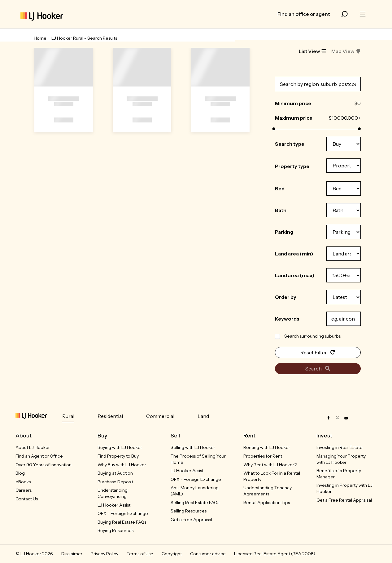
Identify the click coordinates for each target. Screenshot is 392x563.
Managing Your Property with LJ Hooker (341, 459)
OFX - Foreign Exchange (123, 513)
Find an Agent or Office (39, 456)
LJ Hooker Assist (114, 505)
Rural (68, 416)
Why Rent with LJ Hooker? (270, 465)
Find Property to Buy (118, 456)
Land (203, 416)
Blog (20, 473)
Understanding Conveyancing (113, 493)
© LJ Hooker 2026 (34, 554)
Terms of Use (140, 554)
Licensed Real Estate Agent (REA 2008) (275, 554)
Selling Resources (189, 511)
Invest (324, 436)
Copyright (172, 554)
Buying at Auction (115, 473)
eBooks (23, 482)
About (24, 436)
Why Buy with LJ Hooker (122, 465)
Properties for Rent (263, 456)
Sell (175, 436)
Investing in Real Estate (340, 447)
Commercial (160, 416)
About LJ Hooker (33, 447)
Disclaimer (72, 554)
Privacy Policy (105, 554)
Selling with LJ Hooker (193, 447)
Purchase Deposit (115, 482)
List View (313, 51)
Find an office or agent (304, 14)
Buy (102, 436)
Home (40, 38)
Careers (24, 490)
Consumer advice (208, 554)
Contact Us (27, 499)
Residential (110, 416)
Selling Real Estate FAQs (195, 503)
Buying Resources (115, 530)
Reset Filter (318, 352)
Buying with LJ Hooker (120, 447)
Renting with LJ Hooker (267, 447)
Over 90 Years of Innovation (44, 465)
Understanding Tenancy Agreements (268, 491)
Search (318, 369)
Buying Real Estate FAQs (122, 522)
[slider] (274, 129)
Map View (346, 51)
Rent (249, 436)
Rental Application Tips (267, 503)
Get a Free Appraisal (191, 520)
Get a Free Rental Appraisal (344, 500)
